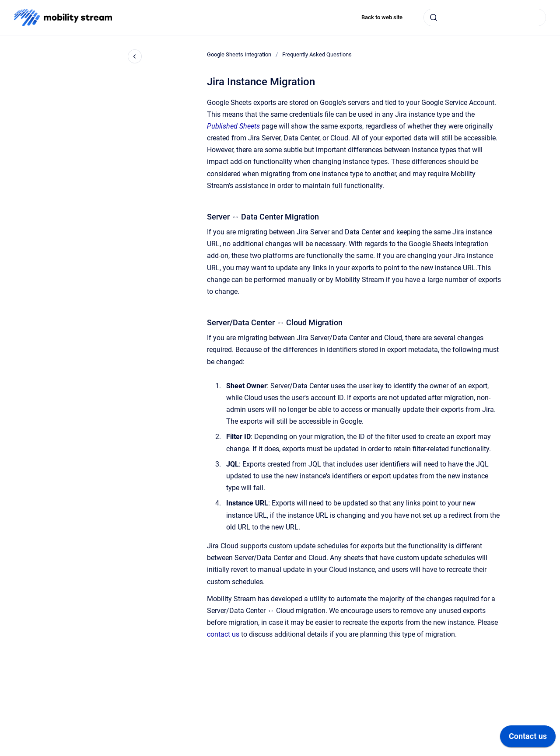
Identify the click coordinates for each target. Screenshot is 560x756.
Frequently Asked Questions (317, 54)
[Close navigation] (135, 56)
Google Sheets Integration (239, 54)
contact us (223, 634)
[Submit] (434, 17)
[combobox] (485, 17)
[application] (528, 739)
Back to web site (382, 17)
